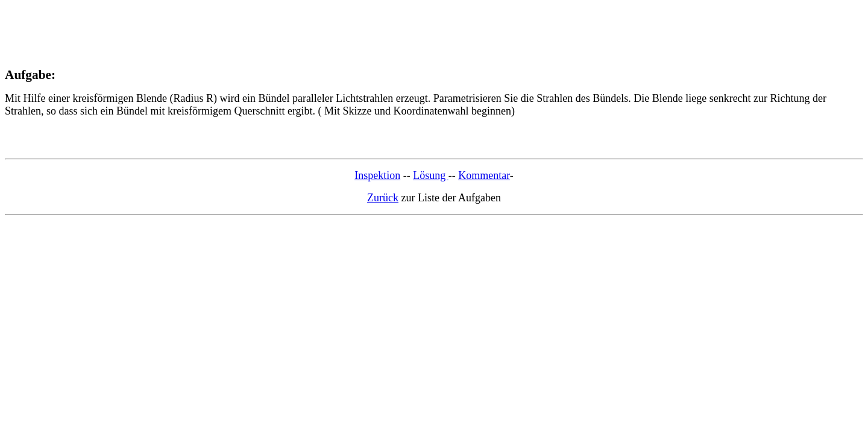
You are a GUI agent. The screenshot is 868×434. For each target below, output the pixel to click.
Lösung (431, 175)
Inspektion (377, 175)
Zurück (383, 198)
